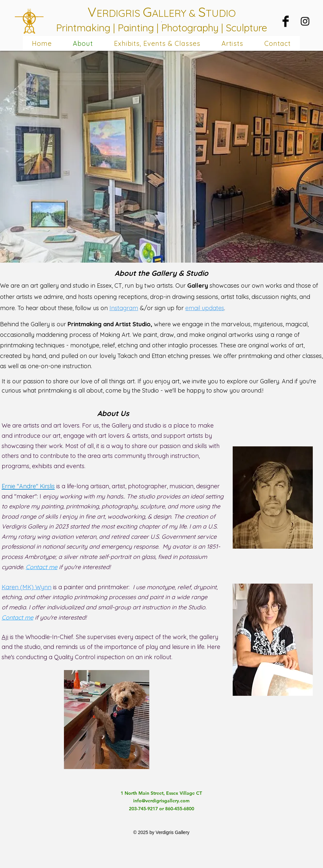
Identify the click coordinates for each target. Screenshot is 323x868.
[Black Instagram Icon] (305, 21)
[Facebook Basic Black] (286, 21)
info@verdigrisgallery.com (161, 801)
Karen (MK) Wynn (27, 587)
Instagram (124, 308)
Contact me (42, 567)
